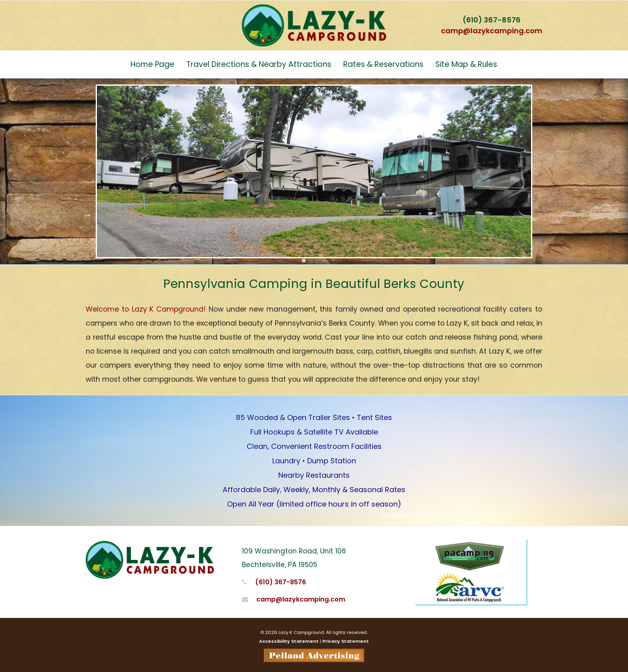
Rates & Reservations (383, 64)
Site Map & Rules (466, 64)
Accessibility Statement (289, 641)
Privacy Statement (346, 641)
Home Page (152, 64)
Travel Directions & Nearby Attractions (259, 64)
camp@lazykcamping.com (492, 31)
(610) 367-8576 (492, 20)
